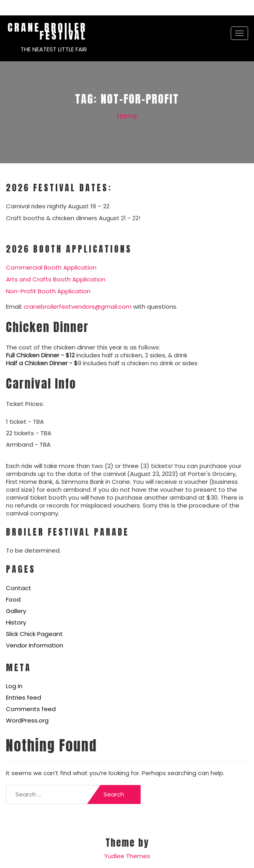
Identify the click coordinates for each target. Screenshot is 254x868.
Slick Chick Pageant (34, 634)
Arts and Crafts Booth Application (56, 279)
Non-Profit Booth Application (48, 291)
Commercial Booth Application (51, 267)
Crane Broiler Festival (47, 31)
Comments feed (31, 709)
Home (127, 116)
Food (13, 599)
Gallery (16, 611)
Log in (14, 686)
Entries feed (24, 697)
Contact (19, 588)
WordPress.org (27, 720)
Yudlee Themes (127, 856)
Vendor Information (35, 645)
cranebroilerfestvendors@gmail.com (78, 307)
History (16, 622)
